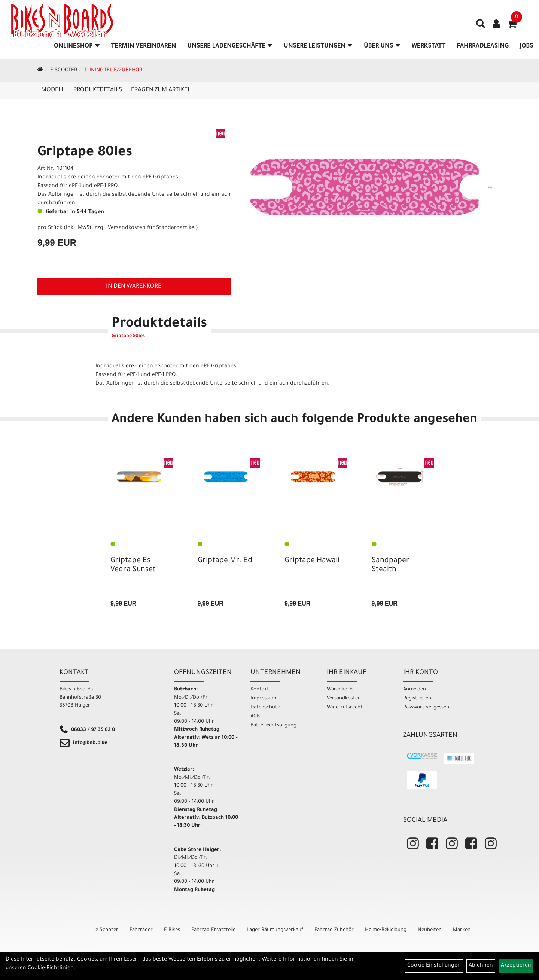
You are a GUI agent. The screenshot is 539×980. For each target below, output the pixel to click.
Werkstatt (429, 46)
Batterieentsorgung (273, 725)
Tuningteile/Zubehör (113, 71)
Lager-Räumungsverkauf (275, 930)
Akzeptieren (516, 966)
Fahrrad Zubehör (334, 930)
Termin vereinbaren (144, 46)
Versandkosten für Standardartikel (152, 228)
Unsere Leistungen (318, 46)
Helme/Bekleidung (386, 930)
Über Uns (382, 46)
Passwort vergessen (426, 708)
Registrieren (417, 699)
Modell (53, 90)
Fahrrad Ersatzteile (213, 930)
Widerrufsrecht (345, 708)
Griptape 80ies (85, 153)
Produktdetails (98, 90)
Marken (462, 930)
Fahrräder (141, 930)
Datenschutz (265, 708)
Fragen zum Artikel (161, 90)
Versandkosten (344, 699)
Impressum (263, 699)
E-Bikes (172, 930)
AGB (255, 716)
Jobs (527, 46)
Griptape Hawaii (312, 561)
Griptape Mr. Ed (225, 561)
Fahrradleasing (482, 46)
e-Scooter (64, 71)
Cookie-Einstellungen (434, 966)
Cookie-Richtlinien (51, 968)
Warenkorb (340, 690)
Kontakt (260, 690)
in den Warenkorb (134, 287)
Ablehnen (481, 966)
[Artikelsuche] (481, 27)
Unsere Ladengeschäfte (230, 46)
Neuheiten (430, 930)
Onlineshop (77, 46)
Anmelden (415, 690)
